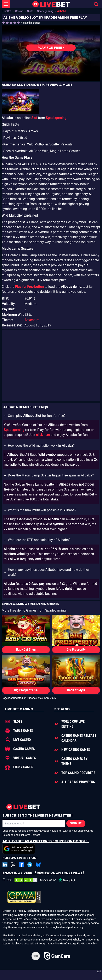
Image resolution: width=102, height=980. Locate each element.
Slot (34, 118)
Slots (30, 11)
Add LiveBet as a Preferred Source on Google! (46, 846)
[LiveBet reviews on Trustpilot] (42, 880)
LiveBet (7, 11)
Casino (19, 11)
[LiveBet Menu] (6, 4)
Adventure (32, 320)
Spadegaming (45, 11)
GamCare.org (68, 943)
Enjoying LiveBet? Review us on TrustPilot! (43, 873)
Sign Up (76, 823)
